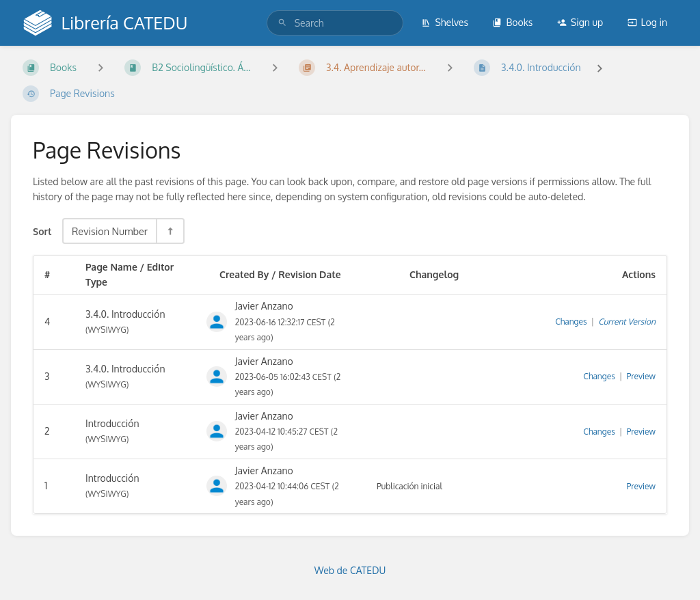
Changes (571, 322)
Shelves (445, 22)
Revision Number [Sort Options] (110, 231)
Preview (641, 376)
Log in (647, 22)
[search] (335, 23)
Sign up (580, 22)
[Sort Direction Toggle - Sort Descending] (170, 231)
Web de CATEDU (350, 570)
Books (512, 22)
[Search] (282, 23)
